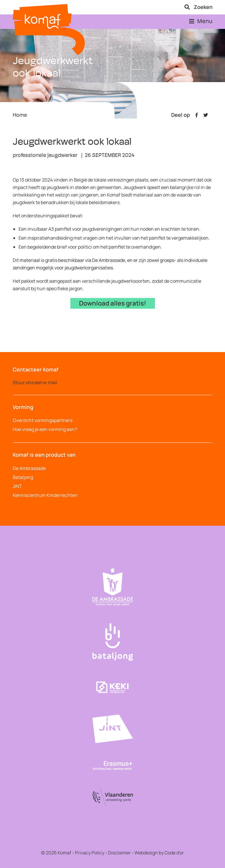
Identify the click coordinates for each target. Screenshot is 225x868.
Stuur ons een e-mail (35, 382)
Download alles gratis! (113, 303)
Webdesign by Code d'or (159, 853)
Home (20, 115)
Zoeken (199, 7)
